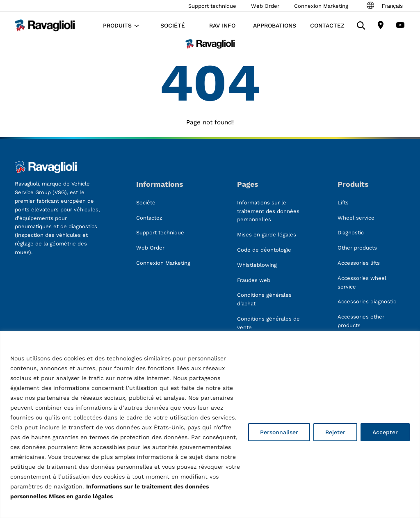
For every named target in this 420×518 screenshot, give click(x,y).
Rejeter (335, 432)
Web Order (265, 6)
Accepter (385, 432)
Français (384, 6)
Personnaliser (279, 432)
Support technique (212, 6)
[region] (210, 425)
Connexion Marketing (321, 6)
